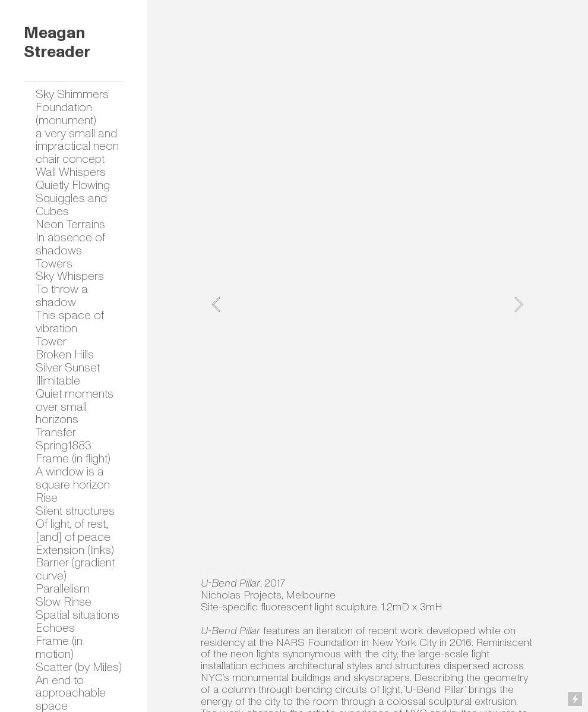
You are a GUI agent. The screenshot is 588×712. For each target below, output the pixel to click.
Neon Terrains (70, 224)
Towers (54, 264)
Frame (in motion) (59, 648)
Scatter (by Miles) (79, 667)
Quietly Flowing (73, 185)
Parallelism (63, 589)
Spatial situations (78, 615)
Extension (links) (75, 550)
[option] (367, 304)
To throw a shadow (62, 296)
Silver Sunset (68, 368)
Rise (47, 498)
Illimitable (58, 381)
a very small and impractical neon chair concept (77, 147)
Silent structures (75, 511)
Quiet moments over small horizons (75, 407)
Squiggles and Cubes (71, 205)
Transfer (56, 432)
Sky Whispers (70, 276)
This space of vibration (70, 322)
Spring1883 (64, 445)
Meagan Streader (57, 43)
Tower (51, 341)
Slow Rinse (64, 602)
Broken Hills (65, 355)
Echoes (55, 628)
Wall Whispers (71, 172)
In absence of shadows (70, 244)
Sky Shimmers (72, 94)
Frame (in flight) (73, 459)
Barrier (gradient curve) (75, 569)
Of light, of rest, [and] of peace (73, 530)
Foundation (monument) (66, 114)
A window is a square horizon (73, 478)
